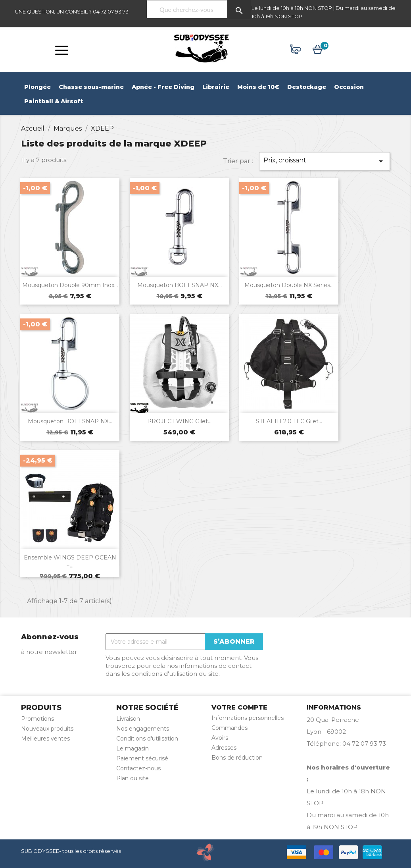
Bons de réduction (237, 758)
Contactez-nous (138, 768)
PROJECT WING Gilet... (179, 424)
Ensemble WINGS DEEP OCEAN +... (70, 564)
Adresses (224, 748)
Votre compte (239, 707)
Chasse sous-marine (91, 87)
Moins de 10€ (258, 87)
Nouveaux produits (47, 729)
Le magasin (133, 748)
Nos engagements (143, 729)
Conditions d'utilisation (147, 739)
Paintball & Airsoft (54, 101)
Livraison (128, 719)
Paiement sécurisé (142, 758)
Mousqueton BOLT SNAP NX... (180, 285)
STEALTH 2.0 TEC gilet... (289, 424)
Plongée (37, 87)
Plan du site (133, 778)
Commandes (230, 728)
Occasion (349, 87)
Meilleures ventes (45, 739)
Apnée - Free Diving (163, 87)
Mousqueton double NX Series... (289, 285)
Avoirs (220, 738)
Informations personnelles (248, 718)
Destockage (307, 87)
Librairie (216, 87)
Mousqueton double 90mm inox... (70, 285)
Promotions (37, 719)
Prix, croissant (325, 161)
